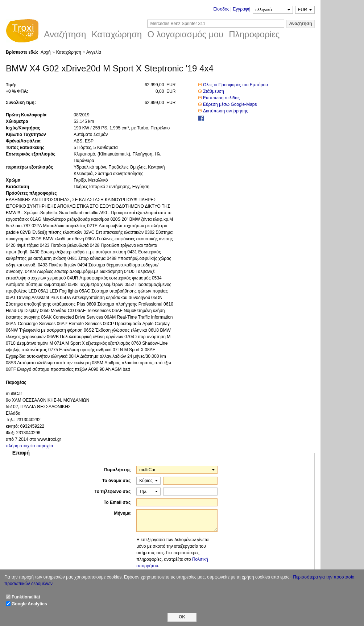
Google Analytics (29, 604)
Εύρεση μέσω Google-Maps (230, 104)
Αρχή (46, 52)
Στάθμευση (214, 91)
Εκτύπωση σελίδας (221, 98)
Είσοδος (222, 9)
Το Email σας (117, 502)
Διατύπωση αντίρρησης (226, 111)
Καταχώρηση (69, 52)
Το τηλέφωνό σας (112, 492)
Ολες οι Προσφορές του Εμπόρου (235, 85)
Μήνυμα (122, 513)
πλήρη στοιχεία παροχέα (30, 446)
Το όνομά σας (116, 481)
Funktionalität (26, 597)
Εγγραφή (241, 9)
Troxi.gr (22, 32)
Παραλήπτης (117, 470)
